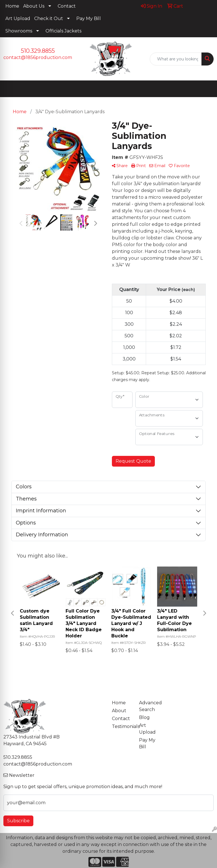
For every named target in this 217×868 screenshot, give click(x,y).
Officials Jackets (63, 31)
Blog (144, 717)
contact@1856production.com (38, 57)
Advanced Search (149, 706)
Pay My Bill (89, 18)
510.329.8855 (38, 51)
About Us (34, 6)
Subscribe (18, 821)
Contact (67, 6)
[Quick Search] (176, 59)
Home (12, 6)
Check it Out (49, 18)
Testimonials (122, 726)
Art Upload (18, 18)
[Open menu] (206, 89)
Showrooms (19, 31)
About (119, 711)
